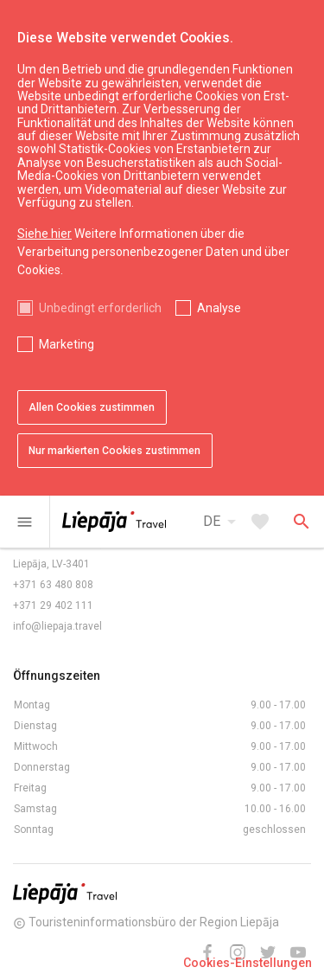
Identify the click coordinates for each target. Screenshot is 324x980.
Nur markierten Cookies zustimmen (114, 451)
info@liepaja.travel (57, 626)
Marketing (67, 344)
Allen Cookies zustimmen (92, 407)
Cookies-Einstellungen (248, 963)
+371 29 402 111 (53, 605)
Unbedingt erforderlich (100, 308)
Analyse (219, 308)
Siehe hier (44, 234)
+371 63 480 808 (53, 585)
